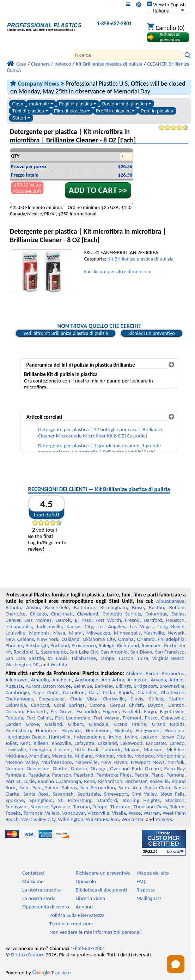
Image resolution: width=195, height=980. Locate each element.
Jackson (149, 737)
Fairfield (132, 711)
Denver (13, 620)
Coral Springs (69, 705)
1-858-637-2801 (114, 24)
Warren (152, 813)
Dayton (156, 705)
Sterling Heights (141, 800)
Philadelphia (171, 639)
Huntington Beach (25, 737)
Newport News (148, 762)
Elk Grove (62, 711)
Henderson (98, 730)
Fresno (132, 620)
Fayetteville (172, 711)
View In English (166, 5)
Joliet (11, 743)
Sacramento (54, 652)
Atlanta (13, 607)
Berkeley (104, 686)
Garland (53, 724)
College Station (167, 699)
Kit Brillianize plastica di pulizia (141, 259)
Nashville (154, 633)
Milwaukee (98, 633)
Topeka (13, 813)
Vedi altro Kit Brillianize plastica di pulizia (66, 333)
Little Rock (86, 749)
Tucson (126, 658)
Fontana (14, 718)
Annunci (84, 907)
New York (48, 639)
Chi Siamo (33, 881)
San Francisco (170, 652)
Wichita (59, 664)
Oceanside (38, 768)
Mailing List (149, 898)
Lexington (41, 749)
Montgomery (170, 756)
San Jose (15, 658)
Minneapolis (127, 633)
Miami (76, 633)
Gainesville (172, 718)
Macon (132, 749)
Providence (84, 645)
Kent (25, 743)
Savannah (63, 794)
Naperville (87, 762)
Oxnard (153, 768)
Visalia (119, 813)
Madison (153, 749)
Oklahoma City (99, 639)
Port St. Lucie (20, 781)
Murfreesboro (56, 762)
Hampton (46, 730)
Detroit (63, 620)
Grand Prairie (130, 724)
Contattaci (33, 873)
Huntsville (60, 737)
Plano (157, 775)
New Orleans (20, 639)
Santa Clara (157, 788)
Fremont (132, 718)
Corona (97, 705)
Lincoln (63, 749)
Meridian (39, 756)
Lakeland (107, 743)
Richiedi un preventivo (152, 333)
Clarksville (114, 699)
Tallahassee (84, 658)
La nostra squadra (41, 890)
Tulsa (143, 658)
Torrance (33, 813)
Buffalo (177, 607)
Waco (135, 813)
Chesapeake (51, 699)
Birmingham (113, 607)
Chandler (147, 692)
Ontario (79, 768)
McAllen (175, 749)
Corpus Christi (126, 705)
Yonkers (163, 819)
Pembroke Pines (114, 775)
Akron (152, 673)
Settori (21, 118)
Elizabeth (37, 711)
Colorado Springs (122, 614)
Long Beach (171, 626)
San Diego (141, 652)
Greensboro (18, 730)
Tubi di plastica (30, 111)
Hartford (153, 620)
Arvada (158, 680)
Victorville (98, 813)
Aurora (33, 686)
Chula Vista (84, 699)
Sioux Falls (172, 794)
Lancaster (156, 743)
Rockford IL (26, 652)
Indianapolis (19, 626)
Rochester (136, 781)
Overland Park (126, 768)
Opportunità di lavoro (46, 907)
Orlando (146, 639)
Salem (52, 788)
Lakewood (131, 743)
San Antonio (114, 652)
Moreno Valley (22, 762)
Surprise (39, 807)
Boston (156, 607)
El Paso (83, 620)
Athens (177, 680)
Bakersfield (57, 607)
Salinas (69, 788)
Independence (90, 737)
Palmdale (15, 775)
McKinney (16, 756)
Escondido (88, 711)
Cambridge (17, 692)
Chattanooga (19, 699)
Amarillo (40, 680)
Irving (131, 737)
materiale (41, 104)
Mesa (59, 633)
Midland (84, 756)
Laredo (177, 743)
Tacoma (81, 807)
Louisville (15, 633)
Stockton (175, 800)
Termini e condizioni (71, 924)
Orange (99, 768)
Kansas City (80, 626)
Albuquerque (170, 601)
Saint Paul (31, 788)
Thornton (120, 807)
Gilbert (75, 724)
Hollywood (148, 730)
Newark (176, 633)
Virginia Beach (168, 658)
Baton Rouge (57, 686)
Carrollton (74, 692)
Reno (89, 781)
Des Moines (38, 620)
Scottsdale (89, 794)
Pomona (175, 775)
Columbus (156, 614)
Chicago (38, 614)
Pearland (84, 775)
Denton (176, 705)
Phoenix (14, 645)
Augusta (14, 686)
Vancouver (74, 813)
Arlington (137, 680)
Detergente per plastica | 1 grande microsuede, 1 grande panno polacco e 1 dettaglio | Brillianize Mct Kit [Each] (99, 449)
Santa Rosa (36, 794)
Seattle (36, 658)
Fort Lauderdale (73, 718)
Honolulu (175, 730)
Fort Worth (108, 620)
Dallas (178, 614)
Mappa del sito (153, 873)
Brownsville (172, 686)
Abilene (134, 673)
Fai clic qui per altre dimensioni (118, 271)
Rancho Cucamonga (59, 781)
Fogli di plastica (78, 104)
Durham (14, 711)
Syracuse (61, 807)
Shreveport (116, 794)
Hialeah (123, 730)
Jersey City (173, 737)
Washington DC (22, 664)
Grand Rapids (168, 724)
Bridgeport (145, 686)
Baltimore (85, 607)
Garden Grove (22, 724)
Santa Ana (130, 788)
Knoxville (62, 743)
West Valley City (38, 819)
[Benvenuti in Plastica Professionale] (44, 25)
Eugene (111, 711)
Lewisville (16, 749)
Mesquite (62, 756)
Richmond (128, 645)
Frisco (151, 718)
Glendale (99, 724)
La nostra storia (39, 898)
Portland (60, 645)
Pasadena (39, 775)
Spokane (14, 800)
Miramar (104, 756)
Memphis (39, 633)
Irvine (115, 737)
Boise (138, 607)
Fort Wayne (106, 718)
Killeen (41, 743)
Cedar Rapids (118, 692)
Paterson (62, 775)
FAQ (141, 881)
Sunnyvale (16, 807)
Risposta (146, 890)
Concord (40, 705)
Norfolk (176, 762)
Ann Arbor (113, 680)
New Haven (114, 762)
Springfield (41, 800)
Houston (175, 620)
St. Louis (58, 658)
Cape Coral (46, 692)
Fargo (150, 711)
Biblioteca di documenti (101, 890)
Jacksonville (49, 626)
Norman (14, 768)
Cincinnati (62, 614)
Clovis (137, 699)
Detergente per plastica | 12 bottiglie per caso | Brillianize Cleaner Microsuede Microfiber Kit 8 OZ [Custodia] (101, 433)
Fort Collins (39, 718)
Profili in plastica (115, 111)
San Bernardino (97, 788)
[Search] (128, 55)
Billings (123, 686)
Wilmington (71, 819)
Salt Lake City (84, 652)
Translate (51, 973)
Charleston (173, 692)
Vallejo (52, 813)
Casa (18, 104)
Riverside (152, 645)
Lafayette (84, 743)
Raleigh (106, 645)
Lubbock (111, 749)
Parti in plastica (157, 111)
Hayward (71, 730)
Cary (94, 692)
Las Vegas (141, 626)
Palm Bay (174, 768)
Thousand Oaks (150, 807)
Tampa (107, 658)
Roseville (159, 781)
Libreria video (90, 898)
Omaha (126, 639)
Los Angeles (111, 626)
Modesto (144, 756)
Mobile (124, 756)
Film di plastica (72, 111)
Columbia (16, 705)
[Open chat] (176, 964)
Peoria (141, 775)
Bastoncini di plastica (126, 104)
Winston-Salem (102, 819)
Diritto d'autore (28, 955)
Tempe (100, 807)
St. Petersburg (75, 800)
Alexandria (173, 673)
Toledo (177, 807)
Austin (33, 607)
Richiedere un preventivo (103, 873)
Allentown (16, 680)
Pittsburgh (36, 645)
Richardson (110, 781)
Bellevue (83, 686)
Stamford (107, 800)
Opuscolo (86, 881)
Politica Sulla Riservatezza (77, 915)
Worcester (132, 819)
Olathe (60, 768)
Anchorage (87, 680)
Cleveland (87, 614)
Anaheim (62, 680)
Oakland (70, 639)
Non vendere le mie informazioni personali (96, 932)
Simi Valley (144, 794)
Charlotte (15, 614)
